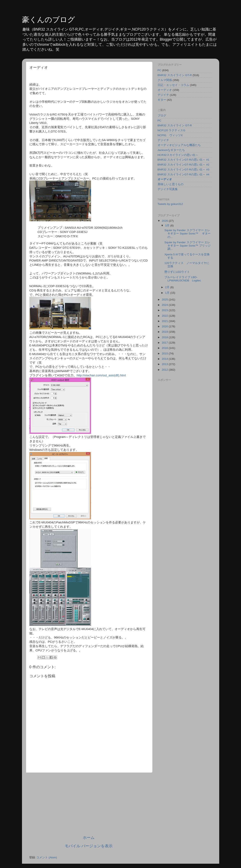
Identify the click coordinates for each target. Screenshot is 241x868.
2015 (165, 353)
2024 (165, 305)
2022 (165, 316)
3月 (168, 226)
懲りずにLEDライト (177, 272)
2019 (165, 332)
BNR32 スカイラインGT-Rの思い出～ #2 (183, 165)
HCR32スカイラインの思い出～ (178, 155)
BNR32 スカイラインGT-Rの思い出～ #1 (183, 160)
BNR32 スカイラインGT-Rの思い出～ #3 (183, 170)
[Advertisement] (89, 804)
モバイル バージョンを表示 (89, 846)
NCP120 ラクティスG (171, 130)
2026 (165, 221)
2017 (165, 343)
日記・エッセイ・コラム (173, 85)
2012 (165, 370)
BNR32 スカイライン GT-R (175, 75)
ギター (162, 100)
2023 (165, 310)
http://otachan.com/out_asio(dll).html (101, 375)
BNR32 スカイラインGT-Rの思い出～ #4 (183, 174)
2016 (165, 348)
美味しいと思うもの (171, 184)
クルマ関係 (165, 80)
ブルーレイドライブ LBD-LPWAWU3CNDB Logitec (183, 279)
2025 (165, 300)
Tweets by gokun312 (170, 204)
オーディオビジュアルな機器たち (179, 145)
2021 (165, 321)
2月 (168, 287)
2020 (165, 326)
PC (160, 70)
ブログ (162, 116)
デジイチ (163, 95)
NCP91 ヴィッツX (170, 135)
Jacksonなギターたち (171, 150)
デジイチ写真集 (168, 189)
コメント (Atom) (47, 857)
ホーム (89, 838)
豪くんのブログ (48, 20)
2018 (165, 337)
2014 (165, 359)
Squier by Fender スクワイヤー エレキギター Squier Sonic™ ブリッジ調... (187, 246)
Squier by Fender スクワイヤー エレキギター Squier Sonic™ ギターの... (187, 234)
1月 (168, 293)
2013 (165, 364)
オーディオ (165, 90)
